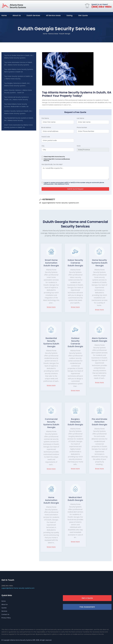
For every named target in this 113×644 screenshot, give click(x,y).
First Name (45, 118)
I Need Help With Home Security (54, 157)
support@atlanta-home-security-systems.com (60, 203)
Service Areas (53, 34)
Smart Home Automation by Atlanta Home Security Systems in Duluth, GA (18, 126)
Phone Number (82, 127)
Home (4, 15)
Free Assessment (87, 607)
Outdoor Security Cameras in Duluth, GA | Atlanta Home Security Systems (18, 112)
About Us (17, 15)
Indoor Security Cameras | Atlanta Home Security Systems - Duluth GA (18, 91)
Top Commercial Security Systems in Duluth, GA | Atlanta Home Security (16, 98)
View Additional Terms (62, 184)
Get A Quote (87, 598)
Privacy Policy (6, 618)
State (79, 146)
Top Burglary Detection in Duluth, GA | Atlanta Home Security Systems (17, 84)
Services (4, 611)
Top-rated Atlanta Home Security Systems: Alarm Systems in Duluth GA (19, 70)
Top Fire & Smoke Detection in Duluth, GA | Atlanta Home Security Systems (19, 57)
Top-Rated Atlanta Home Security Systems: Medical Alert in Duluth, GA (16, 105)
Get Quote (83, 15)
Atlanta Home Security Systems (21, 640)
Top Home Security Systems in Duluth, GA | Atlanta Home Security (18, 77)
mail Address (46, 127)
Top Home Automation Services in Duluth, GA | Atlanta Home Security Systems (18, 63)
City (43, 146)
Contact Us (5, 614)
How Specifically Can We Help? (52, 164)
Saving (69, 15)
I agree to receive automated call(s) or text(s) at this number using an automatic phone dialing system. (74, 183)
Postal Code (46, 137)
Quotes (4, 608)
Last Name (80, 118)
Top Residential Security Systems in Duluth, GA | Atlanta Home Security (19, 119)
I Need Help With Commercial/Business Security (57, 160)
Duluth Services (33, 15)
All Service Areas (53, 15)
